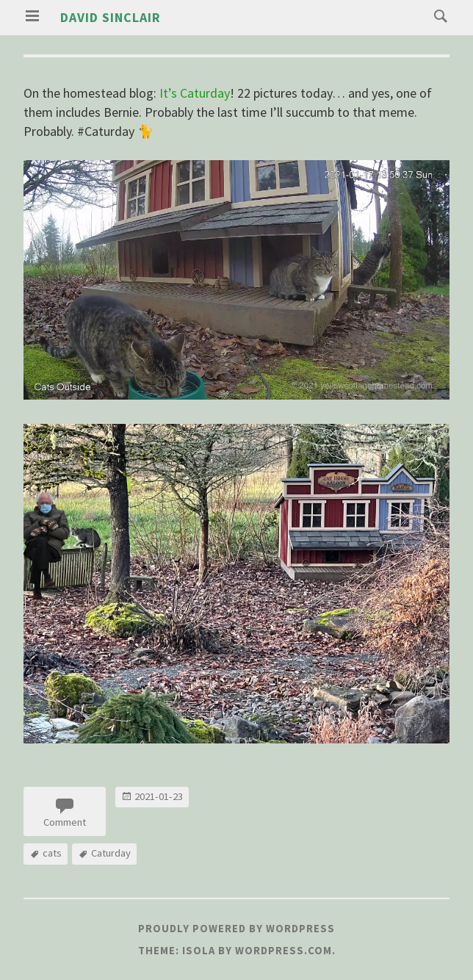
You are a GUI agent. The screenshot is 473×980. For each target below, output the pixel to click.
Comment (65, 822)
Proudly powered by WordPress (236, 929)
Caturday (111, 853)
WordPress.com (284, 951)
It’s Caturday (195, 93)
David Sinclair (111, 17)
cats (52, 853)
